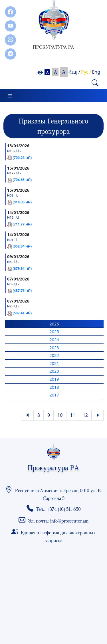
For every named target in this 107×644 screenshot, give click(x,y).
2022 (54, 355)
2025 (54, 332)
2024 (54, 340)
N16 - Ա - (14, 217)
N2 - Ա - (13, 306)
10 (60, 415)
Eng (96, 72)
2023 (54, 348)
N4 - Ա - (13, 262)
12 (85, 415)
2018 (54, 387)
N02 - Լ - (14, 195)
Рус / (86, 72)
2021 (54, 363)
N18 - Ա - (14, 151)
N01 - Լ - (14, 240)
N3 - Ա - (13, 284)
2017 (54, 395)
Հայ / (74, 72)
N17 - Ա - (14, 173)
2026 (54, 324)
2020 (54, 371)
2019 (54, 379)
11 (72, 415)
